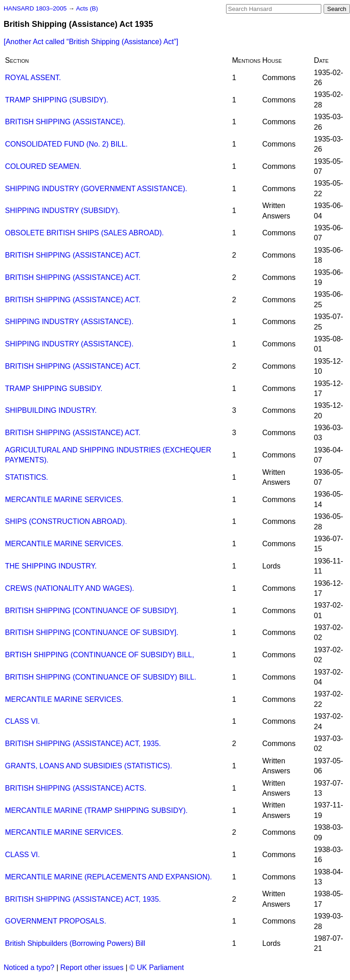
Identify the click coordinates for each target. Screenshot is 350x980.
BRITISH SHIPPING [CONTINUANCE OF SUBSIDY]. (92, 611)
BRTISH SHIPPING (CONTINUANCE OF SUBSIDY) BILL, (100, 655)
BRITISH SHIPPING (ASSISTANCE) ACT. (73, 255)
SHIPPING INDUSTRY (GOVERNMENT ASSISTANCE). (96, 189)
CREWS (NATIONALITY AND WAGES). (69, 588)
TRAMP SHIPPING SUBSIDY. (54, 388)
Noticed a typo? (29, 967)
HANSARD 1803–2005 (35, 8)
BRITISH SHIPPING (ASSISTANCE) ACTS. (76, 788)
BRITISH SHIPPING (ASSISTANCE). (65, 122)
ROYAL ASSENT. (33, 78)
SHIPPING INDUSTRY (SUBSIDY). (62, 211)
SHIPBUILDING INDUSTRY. (51, 410)
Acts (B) (87, 8)
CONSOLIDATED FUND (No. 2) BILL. (66, 144)
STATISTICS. (27, 477)
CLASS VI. (22, 721)
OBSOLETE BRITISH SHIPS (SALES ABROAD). (85, 233)
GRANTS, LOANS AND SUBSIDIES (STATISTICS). (89, 766)
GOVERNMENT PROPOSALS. (56, 921)
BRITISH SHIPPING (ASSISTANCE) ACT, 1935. (83, 744)
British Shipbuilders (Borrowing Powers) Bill (75, 943)
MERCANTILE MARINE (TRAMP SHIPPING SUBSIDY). (96, 810)
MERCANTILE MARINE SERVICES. (64, 500)
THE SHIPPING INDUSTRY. (51, 566)
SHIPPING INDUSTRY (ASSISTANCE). (69, 322)
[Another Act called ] (91, 42)
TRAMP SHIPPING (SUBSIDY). (57, 100)
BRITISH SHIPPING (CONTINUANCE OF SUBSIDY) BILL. (101, 677)
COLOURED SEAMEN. (43, 166)
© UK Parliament (157, 967)
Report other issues (92, 967)
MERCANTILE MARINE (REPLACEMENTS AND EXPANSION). (108, 877)
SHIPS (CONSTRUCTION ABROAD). (66, 521)
